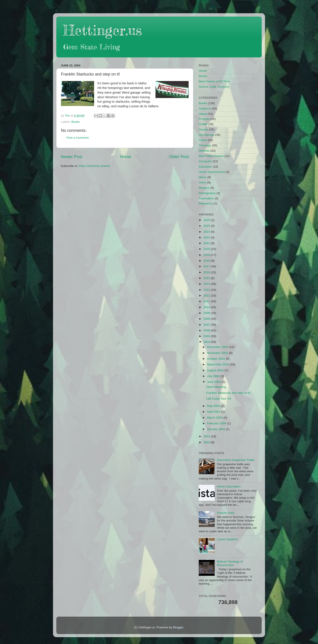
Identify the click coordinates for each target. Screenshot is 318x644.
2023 (207, 232)
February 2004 (217, 423)
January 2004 (216, 429)
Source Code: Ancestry (214, 87)
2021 (207, 243)
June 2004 (214, 382)
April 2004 (214, 412)
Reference (206, 203)
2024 (207, 226)
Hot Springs (207, 135)
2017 (207, 266)
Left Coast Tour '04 (219, 399)
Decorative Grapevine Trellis (236, 460)
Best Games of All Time (214, 81)
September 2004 (218, 364)
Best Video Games (211, 156)
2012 (207, 296)
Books (76, 122)
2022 (207, 237)
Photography (207, 193)
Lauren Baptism (227, 539)
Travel (203, 140)
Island (203, 114)
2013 (207, 290)
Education (205, 167)
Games (204, 129)
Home (126, 157)
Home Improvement (212, 172)
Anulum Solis (226, 513)
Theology (205, 145)
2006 (207, 330)
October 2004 (216, 359)
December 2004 (218, 347)
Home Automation (229, 486)
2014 (207, 284)
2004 (207, 342)
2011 (207, 301)
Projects (204, 119)
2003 (207, 436)
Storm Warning (216, 387)
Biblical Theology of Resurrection (230, 563)
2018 (207, 261)
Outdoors (205, 109)
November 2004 (218, 353)
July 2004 (214, 376)
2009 (207, 313)
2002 (207, 442)
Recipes (204, 188)
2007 (207, 325)
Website (204, 151)
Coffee (203, 124)
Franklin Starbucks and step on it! (228, 393)
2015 (207, 278)
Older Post (179, 157)
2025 (207, 220)
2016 (207, 272)
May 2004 (214, 406)
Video (203, 182)
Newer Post (72, 157)
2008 (207, 319)
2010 (207, 307)
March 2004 (215, 418)
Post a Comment (78, 138)
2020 (207, 249)
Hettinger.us (102, 30)
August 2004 (216, 370)
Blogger (178, 627)
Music (203, 177)
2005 (207, 336)
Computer (205, 161)
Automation (206, 198)
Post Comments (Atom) (95, 166)
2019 (207, 255)
